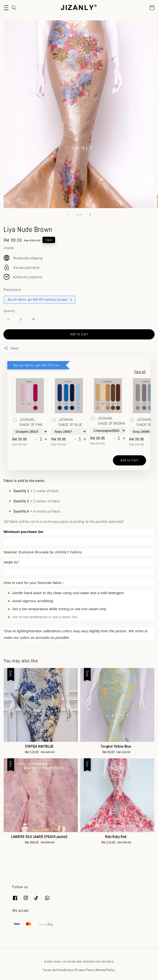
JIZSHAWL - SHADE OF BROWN (107, 421)
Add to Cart (79, 334)
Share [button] (11, 348)
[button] (6, 8)
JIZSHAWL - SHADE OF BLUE (67, 422)
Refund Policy (105, 970)
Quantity (9, 311)
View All (140, 372)
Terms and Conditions (58, 970)
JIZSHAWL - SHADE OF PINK (27, 422)
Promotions (12, 290)
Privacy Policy (85, 970)
